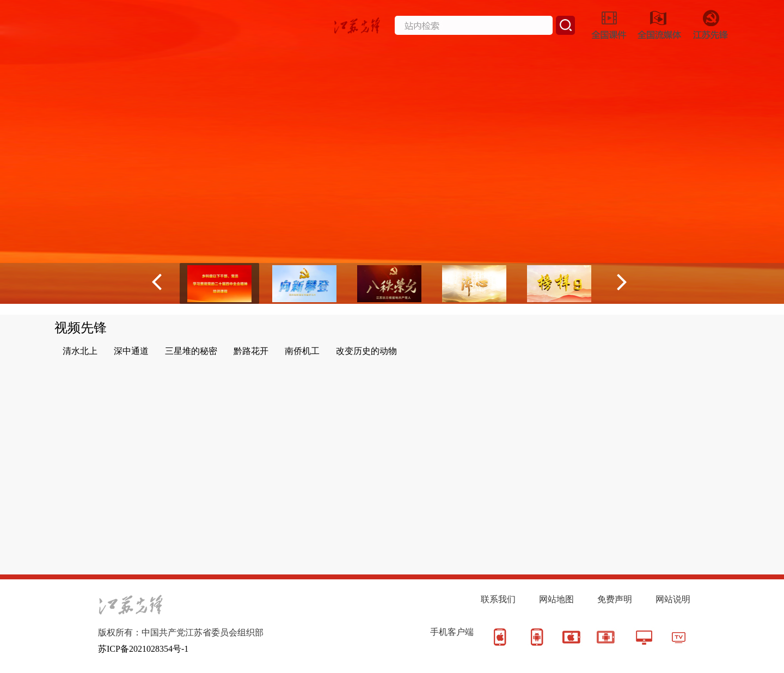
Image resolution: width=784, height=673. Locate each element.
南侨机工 (302, 351)
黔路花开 (251, 351)
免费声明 (615, 599)
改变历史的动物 (366, 351)
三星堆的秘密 (191, 351)
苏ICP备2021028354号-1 (143, 649)
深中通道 (131, 351)
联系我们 (498, 599)
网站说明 (673, 599)
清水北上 (80, 351)
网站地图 (556, 599)
